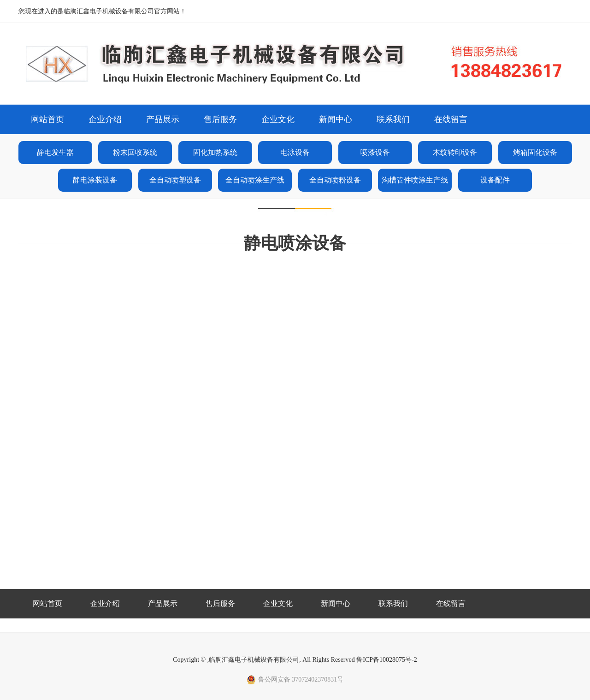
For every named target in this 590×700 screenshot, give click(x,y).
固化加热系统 (215, 152)
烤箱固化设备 (535, 152)
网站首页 (47, 119)
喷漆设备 (375, 152)
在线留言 (451, 119)
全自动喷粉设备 (335, 180)
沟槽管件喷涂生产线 (415, 180)
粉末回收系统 (135, 152)
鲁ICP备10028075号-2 (386, 660)
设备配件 (495, 180)
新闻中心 (336, 119)
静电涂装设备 (95, 180)
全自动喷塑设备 (175, 180)
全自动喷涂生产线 (255, 180)
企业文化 (278, 119)
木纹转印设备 (455, 152)
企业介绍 (105, 119)
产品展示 (163, 119)
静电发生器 (55, 152)
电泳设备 (295, 152)
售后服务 (220, 119)
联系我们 (393, 119)
